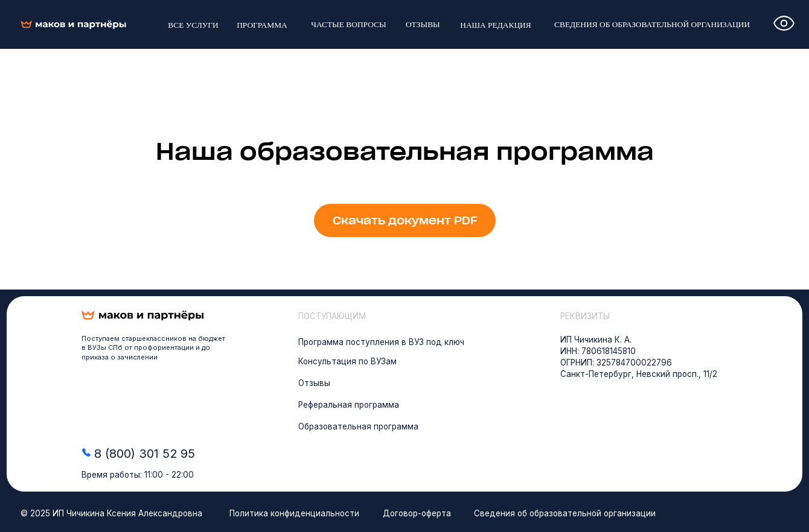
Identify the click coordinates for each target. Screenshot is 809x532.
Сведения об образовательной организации (565, 513)
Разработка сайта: (726, 507)
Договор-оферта (417, 513)
